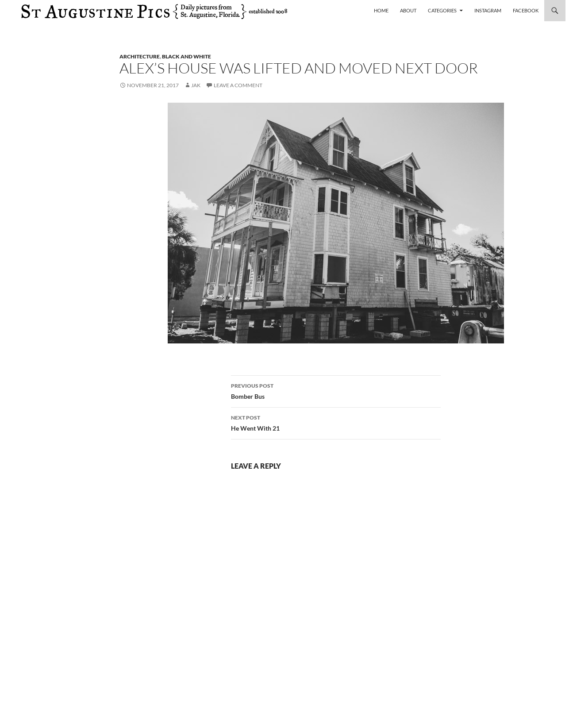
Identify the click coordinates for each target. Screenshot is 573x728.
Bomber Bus (336, 390)
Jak (196, 85)
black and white (187, 56)
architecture (140, 56)
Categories (442, 10)
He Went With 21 (336, 422)
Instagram (488, 10)
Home (381, 10)
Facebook (526, 10)
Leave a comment (238, 85)
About (408, 10)
